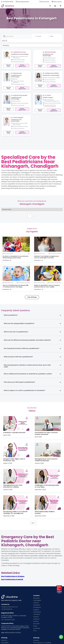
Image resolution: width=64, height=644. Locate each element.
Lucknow (36, 617)
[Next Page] (33, 523)
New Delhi (36, 624)
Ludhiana (36, 619)
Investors (36, 640)
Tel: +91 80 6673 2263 (8, 620)
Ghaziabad (37, 607)
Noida (35, 626)
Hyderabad (37, 612)
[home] (17, 6)
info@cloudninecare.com (10, 607)
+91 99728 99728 (7, 609)
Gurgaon (36, 610)
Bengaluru (37, 598)
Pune (35, 631)
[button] (60, 6)
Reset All (5, 40)
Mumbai (36, 621)
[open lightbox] (16, 423)
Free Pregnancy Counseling (42, 643)
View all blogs (32, 297)
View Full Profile (8, 66)
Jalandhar (37, 614)
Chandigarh (37, 600)
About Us (4, 640)
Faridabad (37, 605)
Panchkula (37, 628)
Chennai (36, 603)
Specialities (5, 643)
